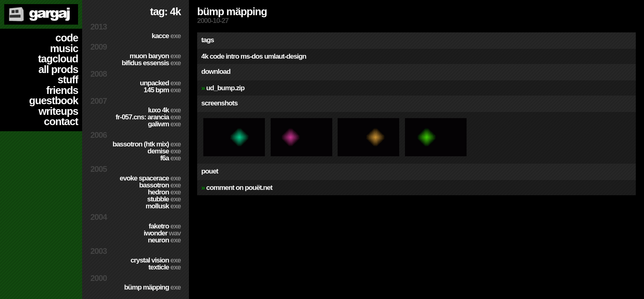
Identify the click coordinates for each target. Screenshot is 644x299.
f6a (170, 158)
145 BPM (162, 90)
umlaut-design (285, 56)
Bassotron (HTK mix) (147, 144)
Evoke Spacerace (150, 178)
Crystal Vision (156, 260)
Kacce (166, 36)
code (67, 38)
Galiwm (164, 124)
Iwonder (162, 233)
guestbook (54, 100)
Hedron (164, 192)
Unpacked (160, 83)
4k (205, 56)
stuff (68, 80)
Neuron (164, 240)
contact (61, 121)
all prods (58, 69)
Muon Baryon (155, 56)
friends (62, 90)
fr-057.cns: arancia (148, 117)
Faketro (165, 226)
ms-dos (252, 56)
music (64, 48)
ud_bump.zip (225, 88)
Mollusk (163, 206)
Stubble (164, 199)
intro (232, 56)
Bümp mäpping (152, 287)
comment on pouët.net (239, 188)
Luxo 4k (164, 110)
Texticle (164, 267)
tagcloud (58, 59)
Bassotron (160, 185)
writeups (58, 111)
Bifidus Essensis (151, 63)
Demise (164, 151)
